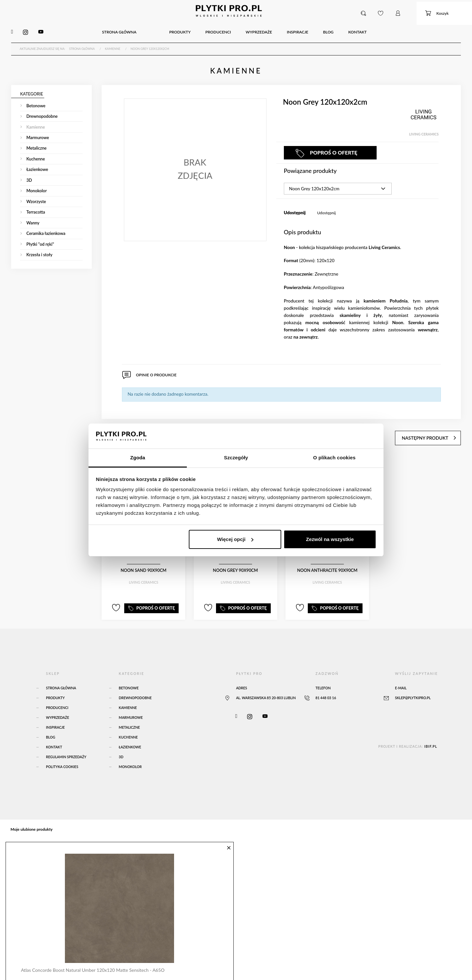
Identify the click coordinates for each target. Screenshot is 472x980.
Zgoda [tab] (138, 458)
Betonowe (129, 678)
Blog (50, 728)
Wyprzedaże (57, 708)
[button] (365, 13)
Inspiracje (55, 718)
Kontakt (54, 738)
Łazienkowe (130, 738)
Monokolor (130, 757)
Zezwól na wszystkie (330, 539)
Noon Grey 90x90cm (236, 564)
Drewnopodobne (135, 688)
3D (121, 747)
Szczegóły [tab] (236, 458)
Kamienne (128, 698)
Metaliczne (129, 718)
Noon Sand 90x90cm (144, 564)
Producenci (57, 698)
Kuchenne (128, 728)
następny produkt (437, 430)
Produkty (55, 688)
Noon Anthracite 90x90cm (327, 564)
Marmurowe (131, 708)
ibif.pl (431, 737)
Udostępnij (326, 210)
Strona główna (61, 678)
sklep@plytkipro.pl (413, 688)
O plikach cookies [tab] (334, 458)
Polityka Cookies (62, 757)
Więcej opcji (235, 539)
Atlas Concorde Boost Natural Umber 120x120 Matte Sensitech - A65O (90, 958)
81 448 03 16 (326, 688)
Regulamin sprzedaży (66, 747)
